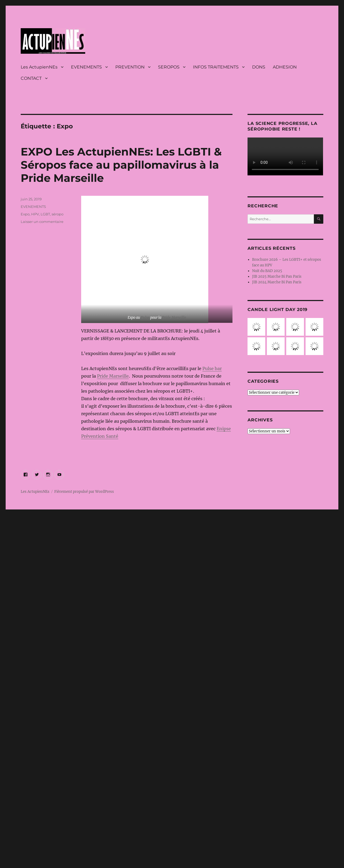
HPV (35, 214)
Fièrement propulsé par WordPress (84, 492)
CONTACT (31, 78)
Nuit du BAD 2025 (267, 271)
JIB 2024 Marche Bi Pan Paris (277, 282)
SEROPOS (169, 67)
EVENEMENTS (86, 67)
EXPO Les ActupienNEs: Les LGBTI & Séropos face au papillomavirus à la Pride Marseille (121, 165)
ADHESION (285, 67)
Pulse (145, 317)
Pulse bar (212, 368)
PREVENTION (130, 67)
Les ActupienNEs (39, 67)
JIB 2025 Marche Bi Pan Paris (277, 276)
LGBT (45, 214)
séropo (58, 214)
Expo (25, 214)
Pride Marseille (174, 317)
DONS (259, 67)
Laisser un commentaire (42, 222)
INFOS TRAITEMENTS (216, 67)
